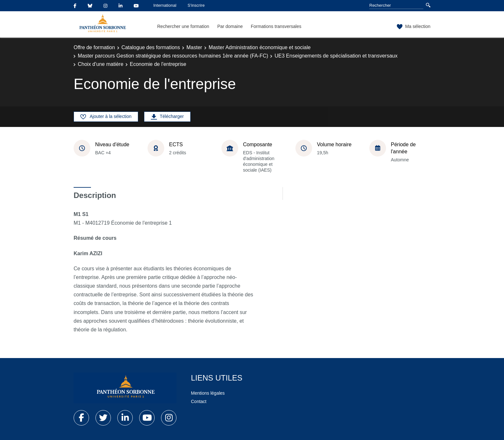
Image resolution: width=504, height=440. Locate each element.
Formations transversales (276, 26)
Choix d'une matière (101, 64)
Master (194, 47)
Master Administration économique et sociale (260, 47)
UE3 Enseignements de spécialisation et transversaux (336, 56)
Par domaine (230, 26)
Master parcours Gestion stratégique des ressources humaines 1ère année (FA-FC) (173, 56)
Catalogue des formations (151, 47)
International (165, 5)
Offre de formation (94, 47)
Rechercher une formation (183, 26)
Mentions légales (208, 393)
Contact (199, 401)
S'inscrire (196, 5)
